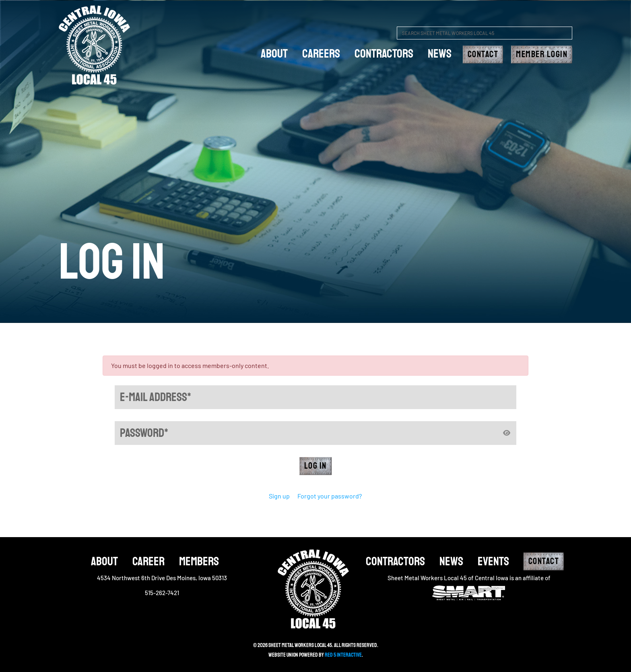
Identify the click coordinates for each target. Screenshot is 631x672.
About (104, 561)
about (274, 54)
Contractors (384, 54)
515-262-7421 (162, 593)
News (440, 54)
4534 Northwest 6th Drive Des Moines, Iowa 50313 (162, 578)
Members (199, 561)
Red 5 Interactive (343, 655)
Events (493, 561)
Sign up (279, 496)
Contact (483, 54)
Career (148, 561)
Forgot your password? (330, 496)
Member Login (542, 54)
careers (321, 54)
